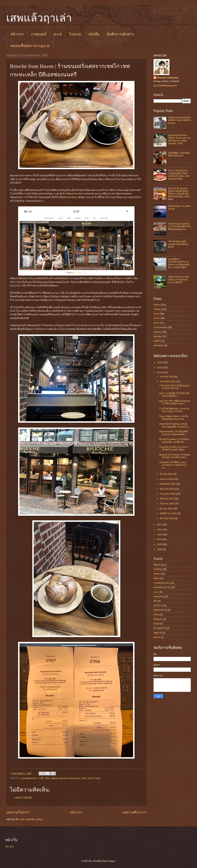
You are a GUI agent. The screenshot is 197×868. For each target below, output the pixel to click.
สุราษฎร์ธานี (160, 628)
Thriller (157, 309)
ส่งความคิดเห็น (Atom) (31, 819)
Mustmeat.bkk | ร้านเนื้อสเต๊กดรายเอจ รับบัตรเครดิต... (174, 433)
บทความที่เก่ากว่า (134, 812)
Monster (158, 336)
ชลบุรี (156, 624)
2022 (160, 530)
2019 (160, 367)
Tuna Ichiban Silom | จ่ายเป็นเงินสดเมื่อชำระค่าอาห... (174, 418)
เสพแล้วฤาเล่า (39, 18)
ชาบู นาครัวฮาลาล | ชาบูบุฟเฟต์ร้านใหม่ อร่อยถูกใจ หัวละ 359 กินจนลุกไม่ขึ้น (179, 175)
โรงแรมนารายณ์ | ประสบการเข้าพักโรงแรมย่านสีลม (174, 448)
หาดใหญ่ (158, 569)
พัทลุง (156, 578)
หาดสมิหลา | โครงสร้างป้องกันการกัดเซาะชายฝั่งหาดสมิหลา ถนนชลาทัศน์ (179, 263)
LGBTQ (157, 341)
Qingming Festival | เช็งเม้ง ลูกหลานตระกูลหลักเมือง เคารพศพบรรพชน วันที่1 (179, 139)
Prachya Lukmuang (168, 78)
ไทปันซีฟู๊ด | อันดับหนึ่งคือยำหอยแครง (179, 154)
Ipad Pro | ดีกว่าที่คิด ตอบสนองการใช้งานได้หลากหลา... (175, 402)
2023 (160, 535)
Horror (157, 305)
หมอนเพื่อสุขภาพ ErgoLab (30, 46)
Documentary (160, 327)
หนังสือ (94, 34)
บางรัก (41, 778)
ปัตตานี (157, 565)
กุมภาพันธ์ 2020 (168, 382)
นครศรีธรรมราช (162, 587)
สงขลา (157, 574)
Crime (157, 314)
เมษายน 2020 (167, 479)
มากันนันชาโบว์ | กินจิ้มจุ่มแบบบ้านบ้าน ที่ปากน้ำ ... (174, 387)
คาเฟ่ (58, 34)
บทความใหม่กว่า (18, 812)
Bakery (55, 778)
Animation (159, 345)
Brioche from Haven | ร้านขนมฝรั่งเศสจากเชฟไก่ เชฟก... (175, 456)
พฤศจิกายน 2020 (169, 513)
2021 (160, 525)
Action (157, 318)
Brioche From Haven (70, 778)
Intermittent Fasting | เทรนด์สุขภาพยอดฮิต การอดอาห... (174, 425)
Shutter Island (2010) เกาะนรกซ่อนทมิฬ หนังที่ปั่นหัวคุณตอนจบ (179, 226)
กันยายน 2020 (167, 504)
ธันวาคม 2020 (167, 518)
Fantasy (158, 332)
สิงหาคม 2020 (167, 499)
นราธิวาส (158, 606)
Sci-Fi (156, 323)
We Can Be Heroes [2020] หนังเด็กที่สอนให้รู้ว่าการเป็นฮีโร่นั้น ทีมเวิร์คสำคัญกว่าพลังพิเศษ (179, 194)
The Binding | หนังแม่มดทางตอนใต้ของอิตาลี (178, 244)
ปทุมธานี (158, 633)
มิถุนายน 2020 (167, 489)
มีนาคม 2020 (167, 474)
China (157, 615)
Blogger (111, 861)
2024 (160, 539)
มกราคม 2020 (167, 377)
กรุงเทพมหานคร (29, 778)
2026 (160, 549)
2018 (160, 362)
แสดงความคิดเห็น (23, 798)
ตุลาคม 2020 (166, 509)
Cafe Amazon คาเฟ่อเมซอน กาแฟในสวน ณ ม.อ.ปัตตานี (179, 279)
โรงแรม (75, 34)
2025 (160, 544)
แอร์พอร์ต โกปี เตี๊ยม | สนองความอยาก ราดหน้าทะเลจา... (173, 465)
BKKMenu (72, 197)
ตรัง (155, 601)
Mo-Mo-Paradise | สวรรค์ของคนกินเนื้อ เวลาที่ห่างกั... (174, 440)
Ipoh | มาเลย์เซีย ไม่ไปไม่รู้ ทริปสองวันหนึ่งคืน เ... (174, 395)
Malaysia (158, 619)
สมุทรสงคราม (160, 610)
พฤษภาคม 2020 (168, 484)
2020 (160, 372)
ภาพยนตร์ (39, 34)
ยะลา (156, 592)
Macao (157, 637)
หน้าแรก (17, 34)
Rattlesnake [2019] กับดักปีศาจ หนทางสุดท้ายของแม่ (179, 120)
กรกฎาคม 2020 (168, 494)
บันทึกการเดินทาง (120, 34)
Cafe (84, 778)
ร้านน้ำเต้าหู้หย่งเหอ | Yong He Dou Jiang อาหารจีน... (174, 410)
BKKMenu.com (80, 273)
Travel (97, 778)
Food (90, 778)
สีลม (48, 778)
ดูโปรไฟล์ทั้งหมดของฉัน (165, 86)
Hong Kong (159, 596)
